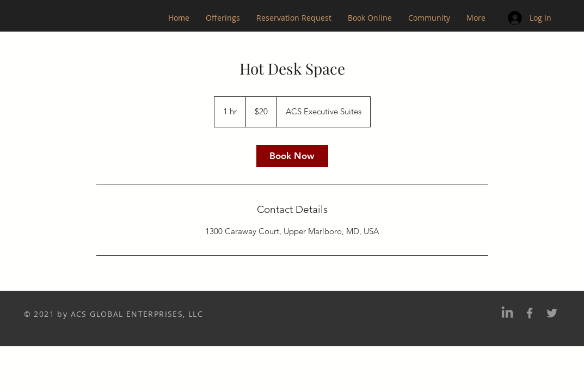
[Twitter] (552, 313)
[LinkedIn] (507, 313)
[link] (292, 156)
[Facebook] (530, 313)
